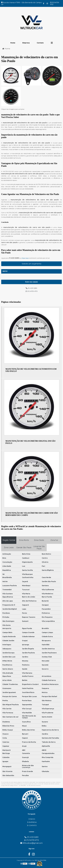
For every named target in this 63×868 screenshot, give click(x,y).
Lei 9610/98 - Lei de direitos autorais (30, 785)
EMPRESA (32, 822)
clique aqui (25, 258)
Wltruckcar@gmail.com (31, 843)
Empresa (26, 43)
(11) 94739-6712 (55, 3)
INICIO (32, 819)
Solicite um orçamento (32, 264)
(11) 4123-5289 (31, 288)
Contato (40, 43)
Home (13, 43)
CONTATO (32, 825)
